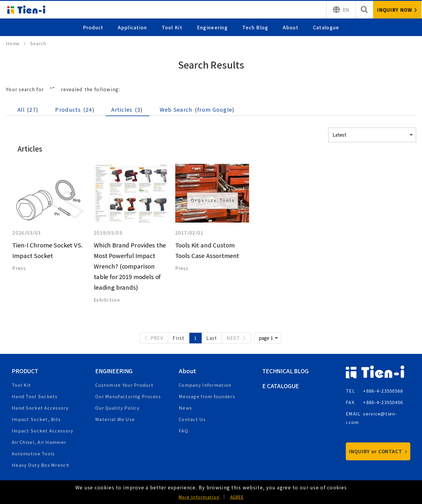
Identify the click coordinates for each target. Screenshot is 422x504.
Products (75, 109)
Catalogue (326, 27)
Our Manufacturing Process (128, 396)
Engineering (212, 27)
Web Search (197, 109)
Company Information (205, 385)
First (178, 338)
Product (93, 27)
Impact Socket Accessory (42, 431)
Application (133, 27)
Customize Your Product (124, 385)
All (28, 109)
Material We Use (115, 419)
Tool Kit (172, 27)
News (185, 408)
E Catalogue (281, 386)
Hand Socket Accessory (40, 408)
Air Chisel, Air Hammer (39, 442)
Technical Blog (287, 371)
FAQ (183, 431)
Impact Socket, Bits (36, 419)
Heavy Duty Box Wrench (40, 465)
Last (212, 338)
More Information (199, 497)
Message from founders (207, 396)
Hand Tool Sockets (35, 396)
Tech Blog (255, 27)
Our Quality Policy (117, 408)
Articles (127, 109)
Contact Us (192, 419)
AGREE (237, 497)
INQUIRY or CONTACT (378, 451)
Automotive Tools (33, 453)
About (291, 27)
